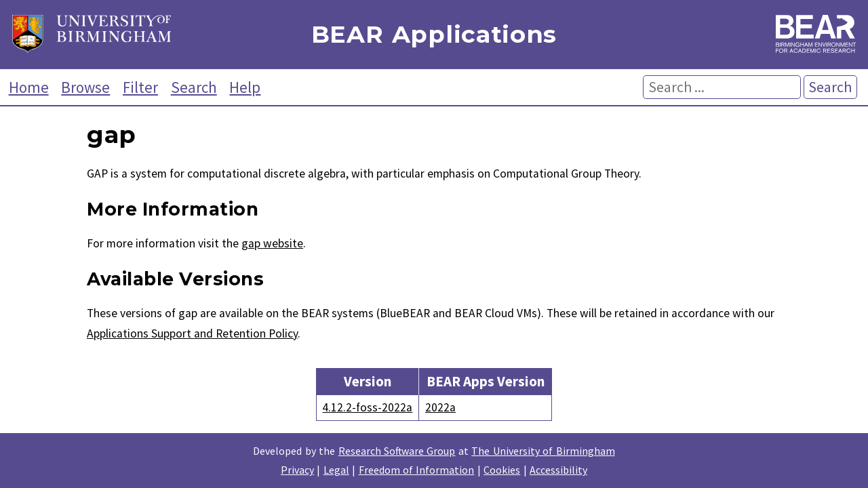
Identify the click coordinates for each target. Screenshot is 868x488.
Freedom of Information (417, 470)
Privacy (297, 470)
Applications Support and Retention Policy (192, 333)
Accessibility (558, 470)
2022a (440, 407)
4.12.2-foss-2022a (367, 407)
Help (245, 87)
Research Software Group (397, 451)
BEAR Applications (434, 35)
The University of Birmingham (543, 451)
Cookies (502, 470)
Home (29, 87)
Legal (336, 470)
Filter (140, 87)
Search (194, 87)
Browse (85, 87)
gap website (272, 243)
